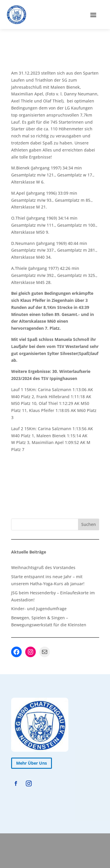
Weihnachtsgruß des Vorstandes (43, 567)
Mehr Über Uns (32, 763)
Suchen (89, 524)
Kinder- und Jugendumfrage (39, 609)
